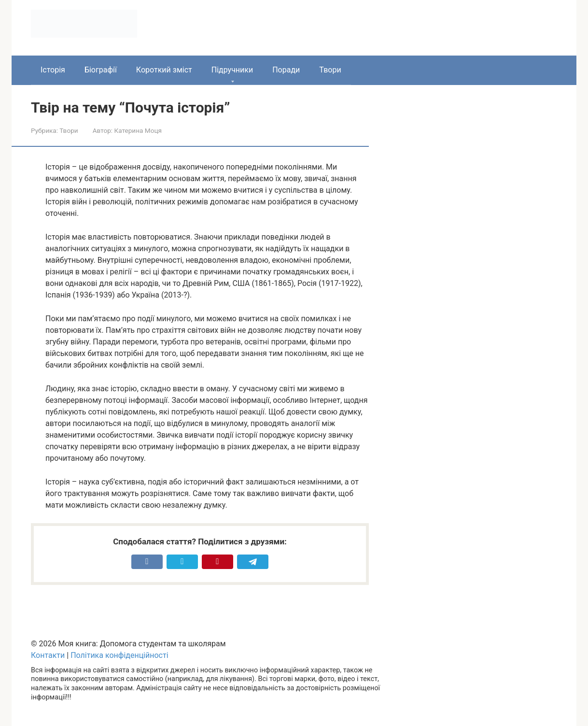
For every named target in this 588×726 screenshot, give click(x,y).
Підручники (232, 70)
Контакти (48, 655)
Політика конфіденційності (119, 655)
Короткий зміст (164, 70)
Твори (330, 70)
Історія (53, 70)
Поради (286, 70)
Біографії (101, 70)
